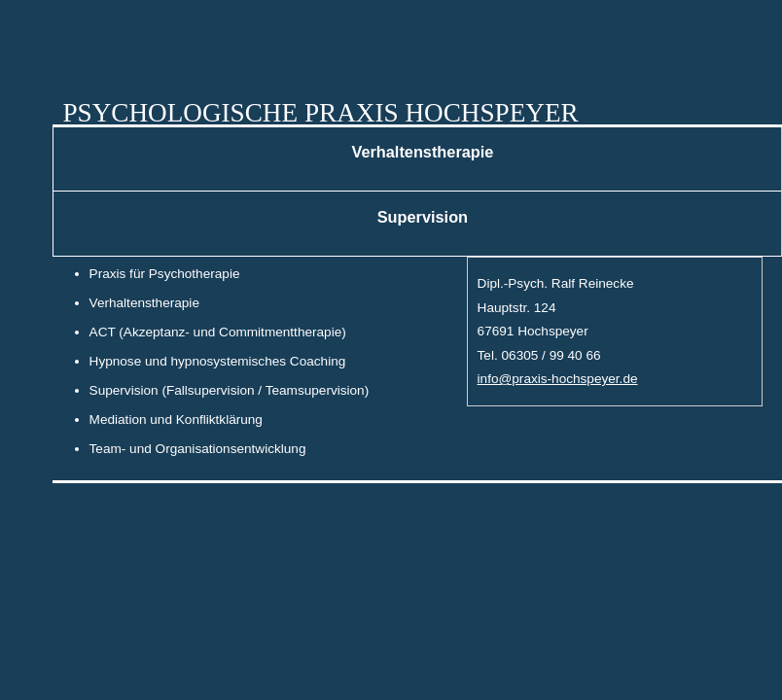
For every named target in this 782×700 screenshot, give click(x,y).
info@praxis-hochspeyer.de (558, 379)
